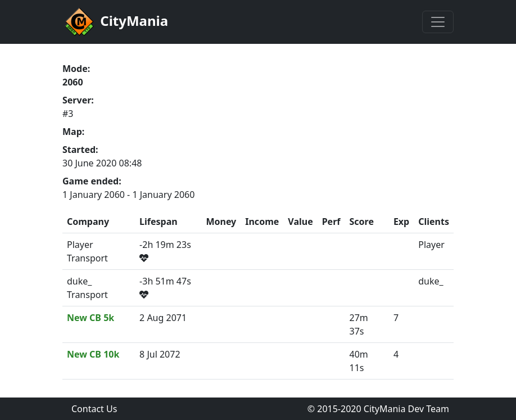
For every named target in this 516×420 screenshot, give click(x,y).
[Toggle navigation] (438, 22)
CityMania (115, 22)
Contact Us (94, 409)
